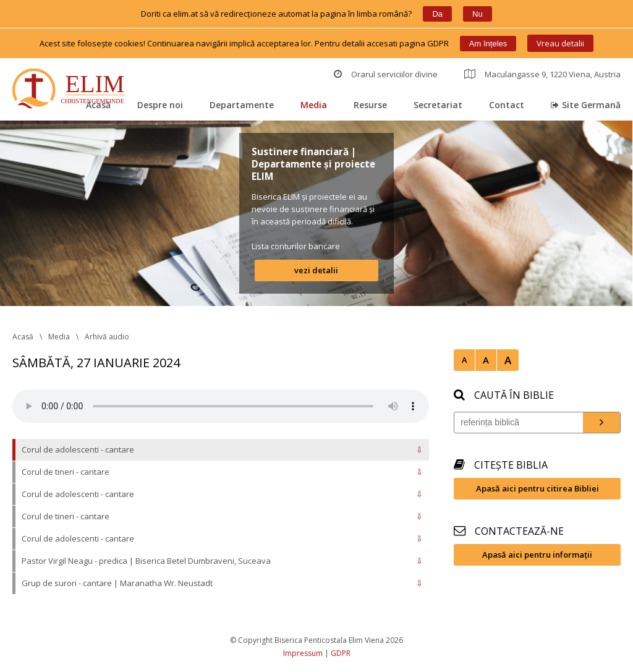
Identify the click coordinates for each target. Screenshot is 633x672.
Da (437, 14)
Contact (507, 105)
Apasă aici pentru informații (537, 555)
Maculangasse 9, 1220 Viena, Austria (542, 74)
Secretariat (438, 105)
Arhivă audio (107, 337)
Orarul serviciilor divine (386, 74)
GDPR (341, 653)
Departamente (242, 105)
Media (314, 105)
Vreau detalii (560, 43)
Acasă (98, 105)
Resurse (370, 105)
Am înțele (488, 44)
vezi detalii (316, 270)
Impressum (303, 653)
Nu (478, 14)
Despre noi (160, 105)
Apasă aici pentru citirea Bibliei (537, 488)
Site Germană (586, 105)
